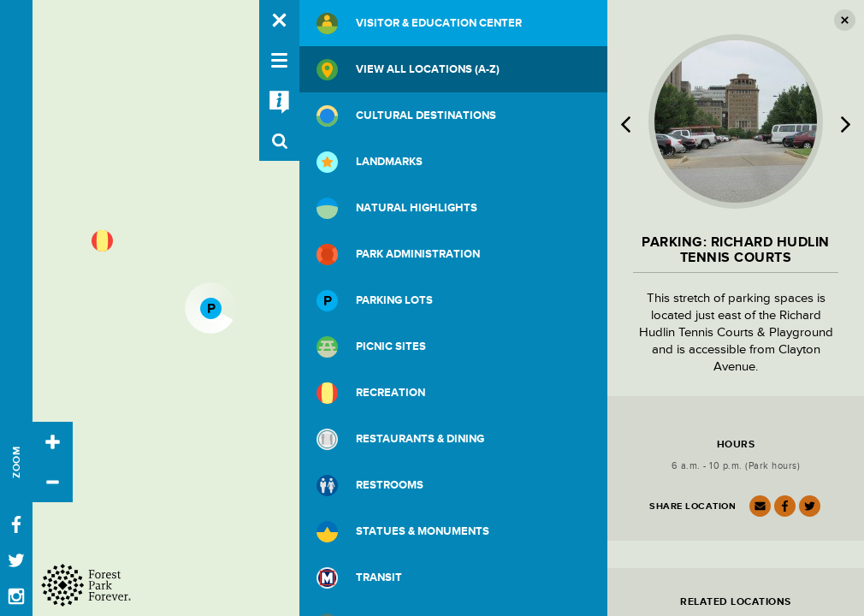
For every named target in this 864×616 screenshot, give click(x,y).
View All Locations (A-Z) (408, 70)
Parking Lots (375, 301)
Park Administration (398, 255)
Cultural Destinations (406, 116)
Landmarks (370, 162)
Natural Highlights (397, 208)
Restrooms (370, 486)
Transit (359, 578)
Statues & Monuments (403, 532)
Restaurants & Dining (400, 439)
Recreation (371, 393)
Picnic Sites (371, 347)
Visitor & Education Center (419, 24)
